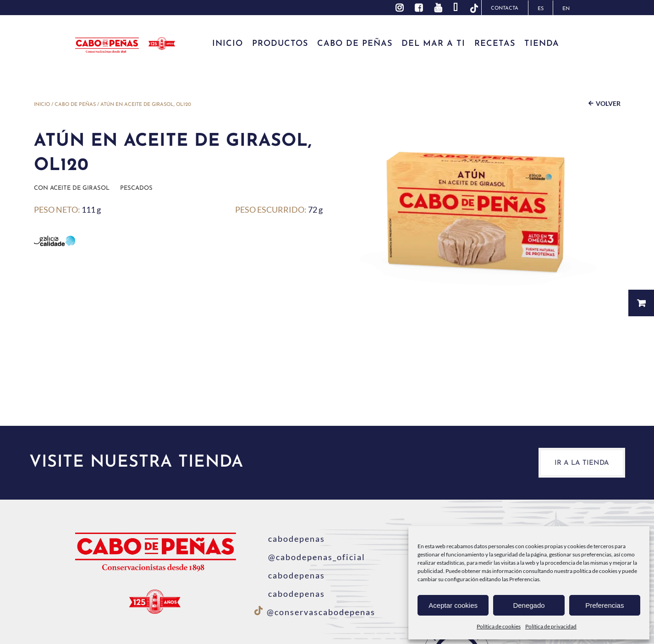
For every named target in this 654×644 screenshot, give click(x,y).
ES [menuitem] (541, 9)
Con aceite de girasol (72, 188)
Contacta (505, 8)
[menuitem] (540, 8)
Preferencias (605, 605)
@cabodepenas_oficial (310, 557)
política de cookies (595, 571)
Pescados (136, 188)
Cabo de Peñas (75, 105)
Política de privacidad (551, 626)
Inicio (42, 105)
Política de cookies (499, 626)
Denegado (529, 605)
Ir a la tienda (582, 463)
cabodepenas (290, 539)
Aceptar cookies (453, 605)
